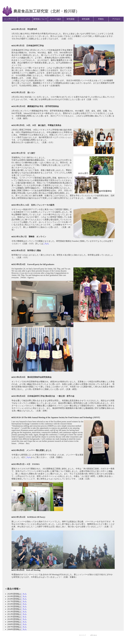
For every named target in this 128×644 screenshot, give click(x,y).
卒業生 (101, 19)
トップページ (10, 19)
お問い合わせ (94, 635)
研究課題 (71, 19)
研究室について (40, 19)
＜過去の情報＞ (13, 589)
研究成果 (86, 19)
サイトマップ (83, 635)
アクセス (116, 19)
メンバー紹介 (55, 19)
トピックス (25, 19)
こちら (46, 244)
